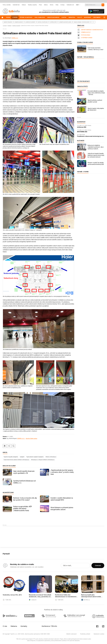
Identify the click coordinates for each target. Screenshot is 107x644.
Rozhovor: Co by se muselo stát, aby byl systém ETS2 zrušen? (25, 499)
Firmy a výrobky (7, 5)
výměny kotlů (53, 22)
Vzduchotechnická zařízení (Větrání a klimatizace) (16, 460)
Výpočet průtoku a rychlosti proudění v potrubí (95, 101)
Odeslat (98, 566)
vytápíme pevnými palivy (65, 22)
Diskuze (24, 5)
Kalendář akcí (16, 5)
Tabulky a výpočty (32, 5)
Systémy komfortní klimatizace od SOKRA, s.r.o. (24, 482)
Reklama (14, 626)
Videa (57, 5)
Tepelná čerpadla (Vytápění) (11, 457)
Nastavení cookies (99, 634)
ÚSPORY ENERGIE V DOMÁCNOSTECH (92, 30)
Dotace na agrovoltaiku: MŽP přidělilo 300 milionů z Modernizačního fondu (23, 509)
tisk (5, 446)
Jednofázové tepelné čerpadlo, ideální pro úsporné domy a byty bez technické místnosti (96, 155)
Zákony (46, 5)
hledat (13, 446)
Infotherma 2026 (82, 127)
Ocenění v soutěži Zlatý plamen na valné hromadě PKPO (62, 499)
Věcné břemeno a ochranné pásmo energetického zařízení (62, 509)
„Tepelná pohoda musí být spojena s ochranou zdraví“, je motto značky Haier (62, 472)
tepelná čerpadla (8, 22)
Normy (52, 5)
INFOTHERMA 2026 (82, 132)
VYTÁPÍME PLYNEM (87, 38)
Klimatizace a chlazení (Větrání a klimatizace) (43, 460)
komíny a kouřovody (43, 22)
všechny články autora (31, 438)
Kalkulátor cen (70, 5)
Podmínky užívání (85, 634)
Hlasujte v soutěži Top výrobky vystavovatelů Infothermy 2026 (96, 163)
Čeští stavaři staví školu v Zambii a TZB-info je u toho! (95, 49)
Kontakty (24, 626)
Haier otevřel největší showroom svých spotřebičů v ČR (24, 472)
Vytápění (9, 26)
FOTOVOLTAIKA (86, 35)
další (93, 22)
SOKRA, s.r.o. (15, 38)
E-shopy (63, 5)
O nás (5, 626)
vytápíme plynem (19, 22)
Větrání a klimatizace (51, 457)
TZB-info (5, 26)
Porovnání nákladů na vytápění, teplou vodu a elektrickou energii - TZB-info (96, 93)
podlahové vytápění (30, 22)
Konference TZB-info (49, 626)
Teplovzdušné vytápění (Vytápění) (35, 457)
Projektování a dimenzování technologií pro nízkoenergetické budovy (91, 136)
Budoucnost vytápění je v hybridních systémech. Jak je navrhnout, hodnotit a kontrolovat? (96, 147)
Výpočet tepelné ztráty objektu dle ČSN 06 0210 (96, 109)
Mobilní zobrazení (72, 634)
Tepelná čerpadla (16, 26)
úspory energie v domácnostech (82, 22)
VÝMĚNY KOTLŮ (86, 32)
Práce (40, 5)
